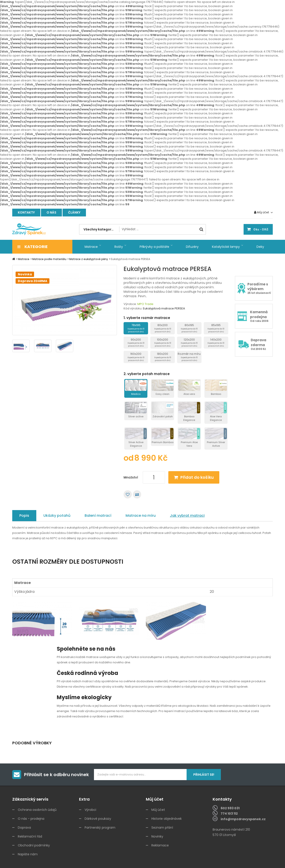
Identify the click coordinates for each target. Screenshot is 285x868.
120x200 (189, 342)
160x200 (136, 357)
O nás (51, 212)
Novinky (157, 836)
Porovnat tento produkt (137, 494)
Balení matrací (98, 516)
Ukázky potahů (57, 516)
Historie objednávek (167, 819)
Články (74, 212)
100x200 (163, 342)
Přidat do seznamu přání (128, 494)
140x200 (216, 342)
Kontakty (26, 212)
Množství (131, 477)
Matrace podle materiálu (49, 259)
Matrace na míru (141, 516)
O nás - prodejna (31, 819)
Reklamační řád (30, 836)
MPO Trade (145, 304)
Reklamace (160, 845)
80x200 (163, 328)
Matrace (24, 259)
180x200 (163, 357)
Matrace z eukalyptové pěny (89, 259)
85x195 (216, 328)
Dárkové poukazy (98, 819)
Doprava (24, 828)
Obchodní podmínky (34, 845)
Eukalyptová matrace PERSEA (130, 259)
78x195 (136, 328)
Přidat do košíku (197, 477)
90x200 (136, 342)
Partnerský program (100, 828)
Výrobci (90, 810)
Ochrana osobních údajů (37, 810)
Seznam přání (162, 828)
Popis (24, 516)
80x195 (189, 328)
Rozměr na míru (189, 357)
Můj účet (158, 810)
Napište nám (28, 854)
